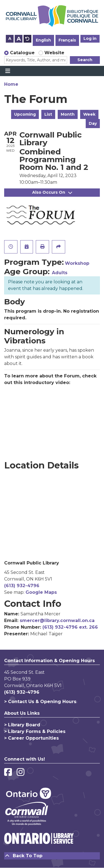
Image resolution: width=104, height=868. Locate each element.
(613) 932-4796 (22, 586)
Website (54, 53)
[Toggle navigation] (8, 71)
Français (67, 40)
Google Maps (41, 592)
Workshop (77, 263)
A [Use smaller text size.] (10, 38)
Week (89, 114)
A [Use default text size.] (27, 39)
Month (68, 114)
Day (93, 123)
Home (11, 84)
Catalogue (22, 53)
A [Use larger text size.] (19, 39)
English (43, 40)
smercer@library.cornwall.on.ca (57, 620)
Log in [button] (90, 38)
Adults (60, 273)
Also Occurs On (52, 192)
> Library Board (22, 725)
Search (85, 60)
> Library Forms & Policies (35, 731)
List (48, 114)
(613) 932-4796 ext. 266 (70, 627)
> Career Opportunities (31, 738)
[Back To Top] (52, 856)
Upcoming (25, 114)
